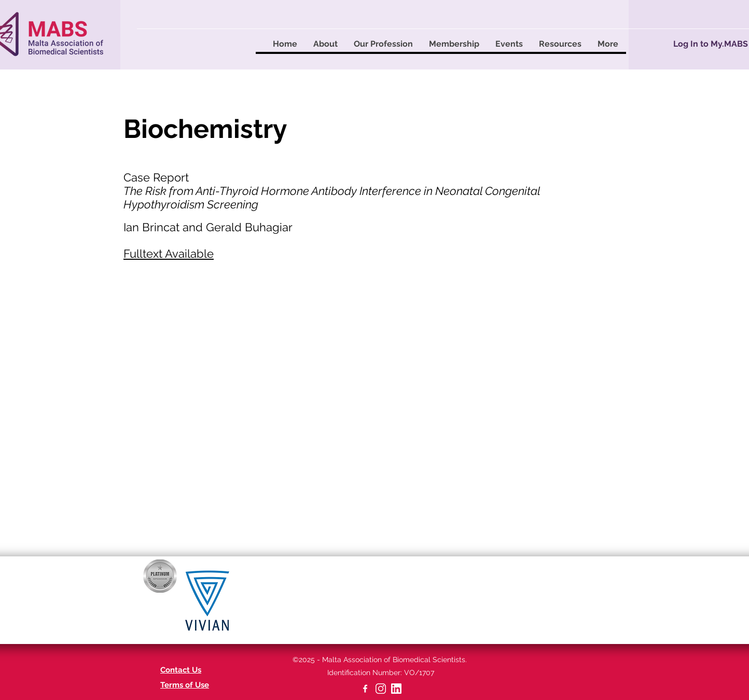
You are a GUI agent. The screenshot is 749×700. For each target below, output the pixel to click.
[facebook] (365, 689)
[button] (325, 44)
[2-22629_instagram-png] (381, 689)
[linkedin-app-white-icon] (396, 689)
